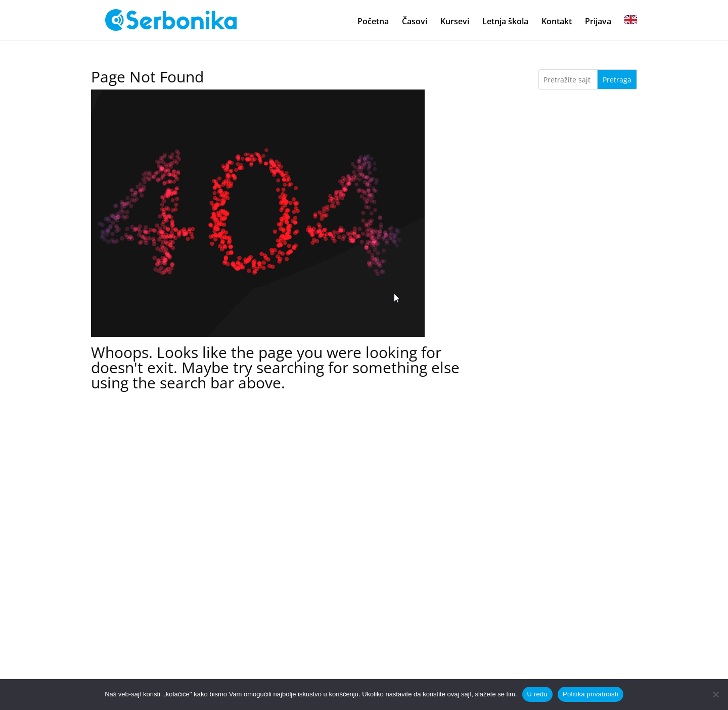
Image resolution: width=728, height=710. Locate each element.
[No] (715, 694)
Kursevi (455, 22)
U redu (538, 694)
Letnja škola (505, 22)
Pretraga (617, 80)
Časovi (415, 22)
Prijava (598, 22)
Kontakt (557, 22)
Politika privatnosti (590, 694)
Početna (373, 22)
